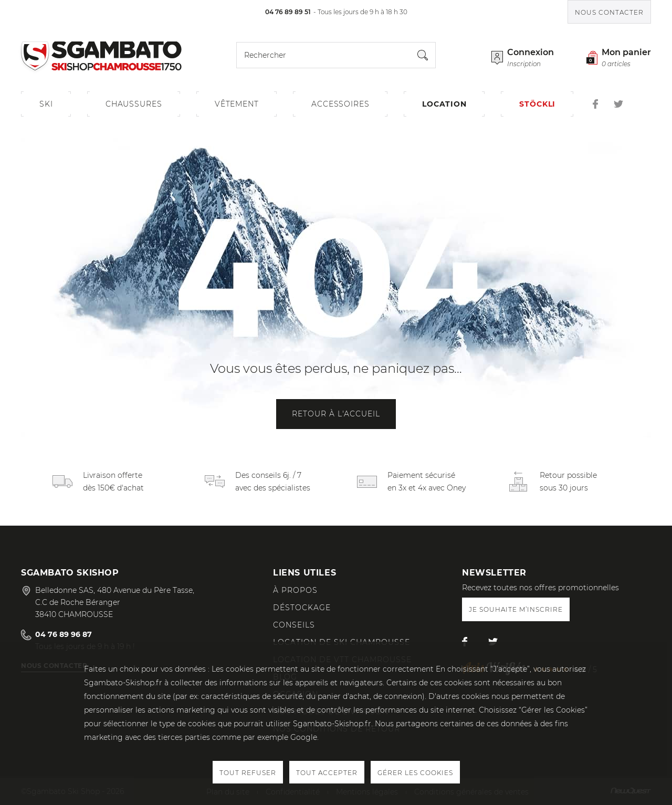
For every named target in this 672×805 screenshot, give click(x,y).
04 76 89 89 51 (288, 12)
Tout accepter (327, 773)
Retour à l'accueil (336, 414)
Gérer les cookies (415, 773)
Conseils (294, 625)
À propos (295, 590)
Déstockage (302, 608)
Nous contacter (609, 12)
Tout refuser (248, 773)
